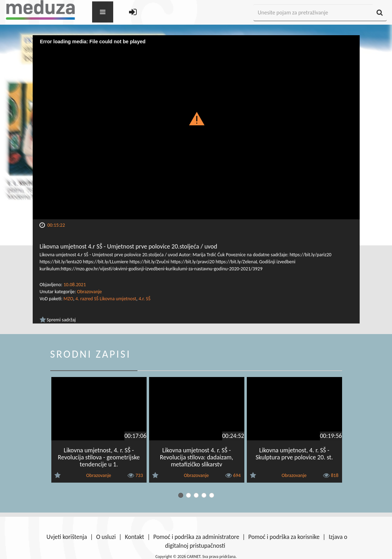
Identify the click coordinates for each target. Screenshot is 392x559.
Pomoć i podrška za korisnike (284, 537)
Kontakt (134, 537)
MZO (68, 299)
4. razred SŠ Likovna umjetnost (106, 299)
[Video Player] (196, 127)
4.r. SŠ (144, 299)
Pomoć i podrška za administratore (196, 537)
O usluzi (106, 537)
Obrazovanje (89, 292)
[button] (196, 118)
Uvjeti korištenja (67, 537)
